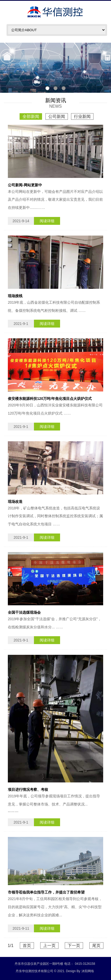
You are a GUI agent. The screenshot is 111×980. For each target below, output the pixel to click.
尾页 (96, 946)
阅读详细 (47, 221)
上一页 (49, 946)
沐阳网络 (88, 971)
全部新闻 (31, 116)
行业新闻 (82, 116)
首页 (27, 946)
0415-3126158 (85, 964)
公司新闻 (57, 116)
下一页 (74, 946)
